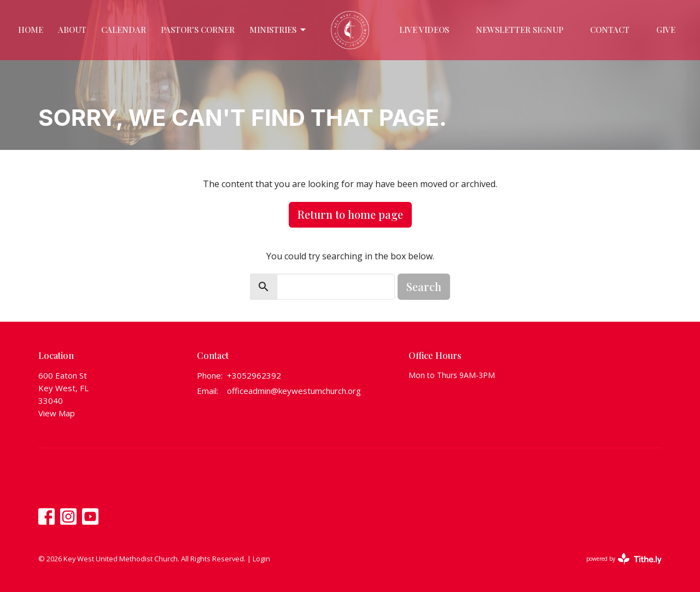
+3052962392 (254, 375)
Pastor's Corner (198, 30)
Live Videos (424, 30)
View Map (57, 413)
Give (666, 30)
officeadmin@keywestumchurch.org (294, 391)
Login (261, 559)
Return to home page (350, 214)
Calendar (124, 30)
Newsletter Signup (520, 30)
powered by (624, 559)
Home (31, 30)
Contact (610, 30)
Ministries (278, 30)
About (72, 30)
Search (424, 286)
